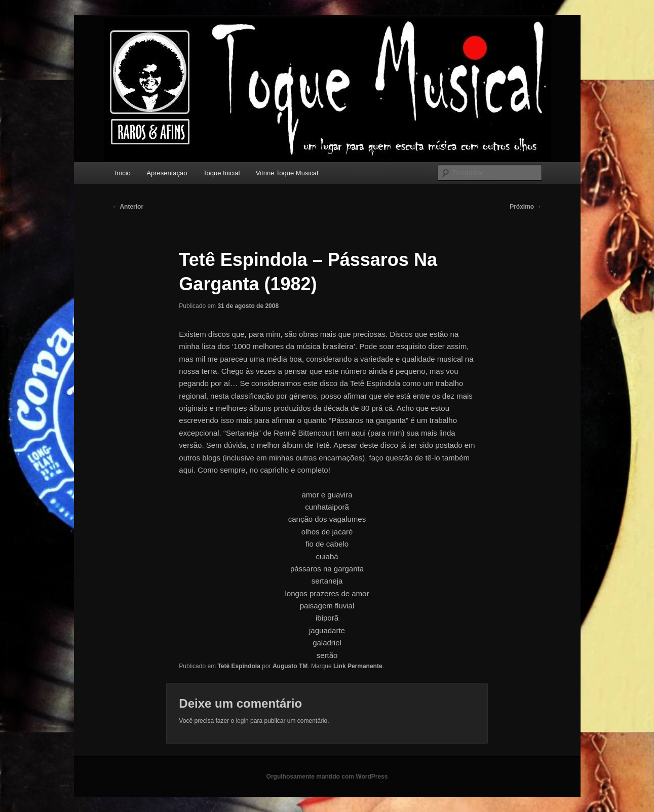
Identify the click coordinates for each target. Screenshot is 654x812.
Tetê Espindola (239, 666)
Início (123, 173)
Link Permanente (358, 666)
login (242, 721)
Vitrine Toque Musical (287, 173)
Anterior (128, 207)
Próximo (526, 207)
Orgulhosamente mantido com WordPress (327, 777)
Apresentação (167, 173)
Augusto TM (290, 666)
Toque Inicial (221, 173)
